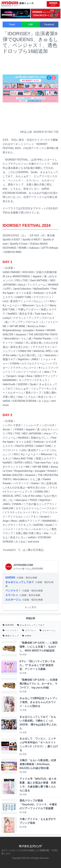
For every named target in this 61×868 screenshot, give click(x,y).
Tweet (12, 25)
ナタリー (16, 6)
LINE (30, 25)
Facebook (49, 25)
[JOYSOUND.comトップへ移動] (53, 4)
